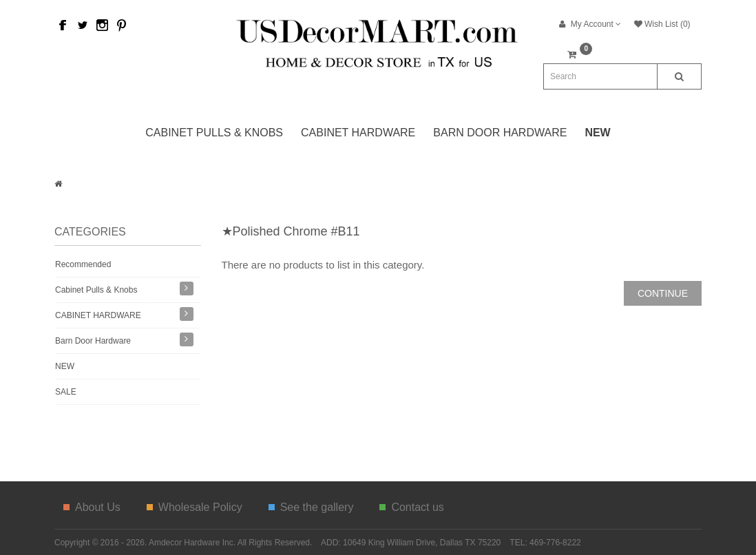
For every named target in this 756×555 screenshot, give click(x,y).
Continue (663, 293)
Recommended (83, 264)
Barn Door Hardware (500, 133)
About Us (92, 507)
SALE (66, 392)
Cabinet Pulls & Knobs (214, 133)
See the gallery (311, 507)
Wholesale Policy (195, 507)
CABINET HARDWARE (358, 133)
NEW (65, 366)
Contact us (411, 507)
